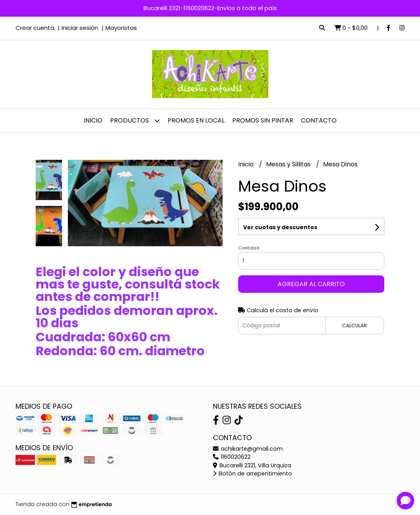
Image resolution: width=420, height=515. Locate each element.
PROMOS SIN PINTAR (263, 120)
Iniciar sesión (80, 28)
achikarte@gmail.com (248, 449)
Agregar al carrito (311, 284)
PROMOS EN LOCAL (196, 120)
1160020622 (232, 457)
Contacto (319, 120)
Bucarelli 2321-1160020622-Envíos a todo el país (210, 8)
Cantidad (249, 248)
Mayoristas (121, 28)
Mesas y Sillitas (289, 164)
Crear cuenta (35, 28)
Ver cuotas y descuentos (280, 227)
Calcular (354, 326)
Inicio (93, 120)
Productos (135, 120)
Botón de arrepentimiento (252, 474)
